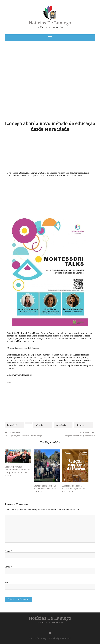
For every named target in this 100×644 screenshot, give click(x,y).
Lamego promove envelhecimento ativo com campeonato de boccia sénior (18, 471)
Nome (8, 551)
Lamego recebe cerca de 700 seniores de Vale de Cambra (46, 489)
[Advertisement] (37, 61)
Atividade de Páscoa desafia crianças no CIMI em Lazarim (74, 489)
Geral (9, 382)
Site (7, 582)
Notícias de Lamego (50, 23)
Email (8, 567)
